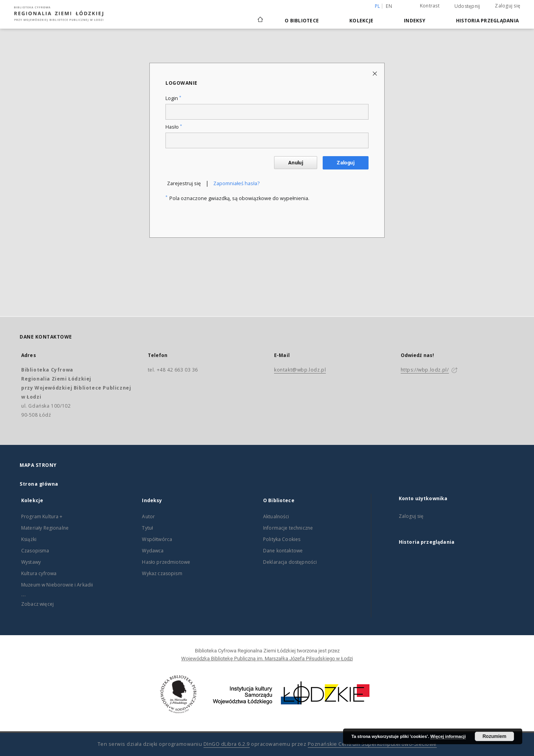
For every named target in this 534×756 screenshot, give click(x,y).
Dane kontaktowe (283, 551)
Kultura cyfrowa (39, 573)
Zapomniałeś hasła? (236, 183)
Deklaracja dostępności (290, 562)
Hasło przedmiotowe (166, 562)
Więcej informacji (448, 736)
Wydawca (153, 551)
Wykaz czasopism (162, 573)
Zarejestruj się (184, 183)
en (389, 6)
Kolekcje (361, 21)
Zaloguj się (508, 6)
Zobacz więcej (37, 604)
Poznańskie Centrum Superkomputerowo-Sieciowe (372, 744)
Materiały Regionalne (45, 528)
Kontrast (430, 6)
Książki (29, 539)
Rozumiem (495, 736)
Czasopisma (35, 551)
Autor (148, 516)
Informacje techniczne (288, 528)
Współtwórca (157, 539)
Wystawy (31, 562)
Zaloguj (346, 163)
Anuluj (296, 163)
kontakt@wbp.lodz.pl (300, 370)
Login (173, 98)
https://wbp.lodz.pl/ (425, 370)
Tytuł (147, 528)
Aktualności (276, 516)
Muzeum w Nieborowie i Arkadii (57, 585)
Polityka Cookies (282, 539)
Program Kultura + (42, 516)
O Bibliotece (302, 21)
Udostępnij (467, 6)
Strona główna (39, 484)
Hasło (174, 127)
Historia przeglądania (487, 21)
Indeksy (415, 21)
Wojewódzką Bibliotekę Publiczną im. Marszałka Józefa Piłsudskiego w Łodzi (267, 659)
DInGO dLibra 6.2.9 (227, 744)
